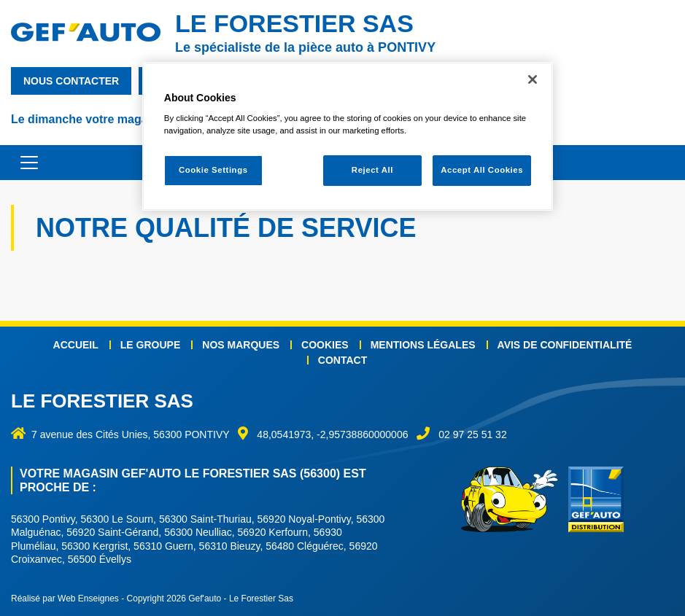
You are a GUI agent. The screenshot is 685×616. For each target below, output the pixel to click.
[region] (348, 137)
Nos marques (241, 345)
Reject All (372, 170)
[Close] (533, 79)
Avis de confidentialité (565, 345)
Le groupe (150, 345)
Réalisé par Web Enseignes (65, 599)
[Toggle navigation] (22, 163)
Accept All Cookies (482, 170)
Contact (342, 360)
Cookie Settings (213, 170)
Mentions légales (423, 345)
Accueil (76, 345)
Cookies (325, 345)
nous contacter (71, 81)
